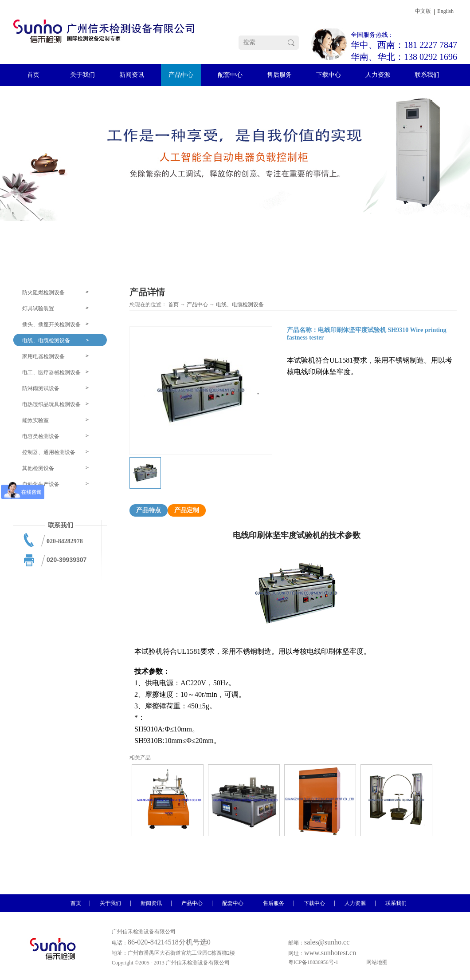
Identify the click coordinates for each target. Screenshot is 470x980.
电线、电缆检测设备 (240, 304)
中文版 (423, 11)
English (445, 11)
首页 (173, 304)
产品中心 (197, 304)
